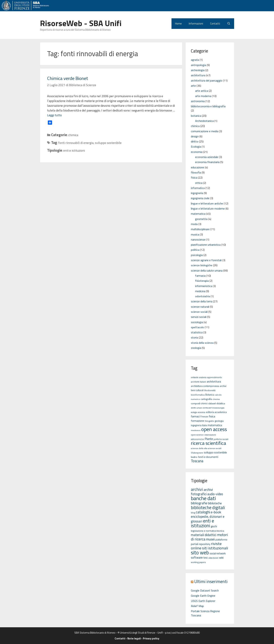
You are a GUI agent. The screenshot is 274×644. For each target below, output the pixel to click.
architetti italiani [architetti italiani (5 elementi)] (198, 382)
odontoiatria (203, 296)
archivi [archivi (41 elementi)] (197, 489)
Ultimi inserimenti (211, 581)
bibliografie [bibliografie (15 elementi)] (199, 503)
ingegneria (197, 193)
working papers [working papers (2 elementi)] (198, 562)
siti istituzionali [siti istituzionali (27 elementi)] (215, 548)
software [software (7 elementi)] (197, 557)
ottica (199, 183)
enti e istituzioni (74, 150)
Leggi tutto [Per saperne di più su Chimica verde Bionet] (54, 115)
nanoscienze (198, 239)
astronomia (198, 101)
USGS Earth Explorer (203, 601)
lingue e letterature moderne (208, 209)
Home (178, 24)
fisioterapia (202, 281)
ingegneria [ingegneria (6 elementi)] (196, 425)
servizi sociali (199, 317)
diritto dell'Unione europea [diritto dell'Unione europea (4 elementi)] (214, 408)
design (195, 136)
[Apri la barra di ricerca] (229, 24)
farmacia (200, 276)
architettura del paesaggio (207, 80)
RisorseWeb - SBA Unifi (81, 23)
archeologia (198, 70)
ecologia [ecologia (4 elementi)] (194, 412)
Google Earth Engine (203, 596)
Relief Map (197, 606)
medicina (200, 291)
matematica (198, 214)
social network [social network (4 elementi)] (218, 553)
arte (193, 86)
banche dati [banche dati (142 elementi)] (203, 498)
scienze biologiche (202, 265)
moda (194, 224)
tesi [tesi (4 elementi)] (206, 558)
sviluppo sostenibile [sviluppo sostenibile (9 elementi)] (215, 452)
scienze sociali (199, 312)
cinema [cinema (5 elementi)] (216, 399)
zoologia (196, 348)
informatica (198, 188)
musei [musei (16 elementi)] (210, 539)
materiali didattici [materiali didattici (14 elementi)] (204, 535)
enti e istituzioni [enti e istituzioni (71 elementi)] (202, 523)
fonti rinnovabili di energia (76, 143)
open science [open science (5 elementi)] (197, 435)
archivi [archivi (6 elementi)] (223, 386)
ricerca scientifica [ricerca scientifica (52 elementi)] (208, 443)
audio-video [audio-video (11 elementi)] (215, 494)
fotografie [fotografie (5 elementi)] (209, 421)
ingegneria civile (200, 198)
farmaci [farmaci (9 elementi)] (195, 416)
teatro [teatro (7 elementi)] (194, 457)
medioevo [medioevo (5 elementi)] (196, 430)
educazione (198, 167)
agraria (195, 60)
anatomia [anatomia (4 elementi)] (203, 377)
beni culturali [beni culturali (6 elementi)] (197, 390)
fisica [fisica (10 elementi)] (212, 416)
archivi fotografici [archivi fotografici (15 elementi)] (202, 492)
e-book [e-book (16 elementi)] (216, 512)
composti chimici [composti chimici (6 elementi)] (199, 403)
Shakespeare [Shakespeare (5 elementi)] (197, 453)
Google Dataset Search (205, 590)
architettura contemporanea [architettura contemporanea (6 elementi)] (205, 386)
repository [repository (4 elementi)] (205, 544)
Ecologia (196, 147)
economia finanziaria (207, 162)
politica (195, 250)
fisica (194, 178)
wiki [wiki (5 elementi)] (221, 558)
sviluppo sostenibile (108, 143)
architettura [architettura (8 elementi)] (214, 382)
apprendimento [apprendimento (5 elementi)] (215, 377)
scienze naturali (200, 307)
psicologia (197, 255)
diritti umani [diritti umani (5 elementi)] (197, 408)
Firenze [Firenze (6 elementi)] (204, 416)
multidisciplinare (200, 229)
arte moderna (203, 96)
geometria (201, 219)
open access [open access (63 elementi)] (214, 429)
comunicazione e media (205, 131)
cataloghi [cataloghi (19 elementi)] (203, 512)
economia (197, 152)
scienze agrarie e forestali (206, 260)
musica (195, 234)
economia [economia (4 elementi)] (201, 412)
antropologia (198, 65)
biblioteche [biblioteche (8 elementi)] (215, 503)
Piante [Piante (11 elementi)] (209, 439)
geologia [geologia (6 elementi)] (219, 421)
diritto (195, 141)
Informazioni (196, 24)
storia (194, 337)
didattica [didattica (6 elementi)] (221, 403)
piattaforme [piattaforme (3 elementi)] (221, 540)
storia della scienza (202, 343)
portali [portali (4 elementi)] (195, 544)
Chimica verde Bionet (68, 78)
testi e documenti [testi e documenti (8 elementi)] (208, 457)
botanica (196, 116)
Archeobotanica (204, 121)
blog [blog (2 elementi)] (193, 513)
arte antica (202, 91)
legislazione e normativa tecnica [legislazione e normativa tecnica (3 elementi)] (207, 531)
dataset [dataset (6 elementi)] (212, 403)
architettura (198, 75)
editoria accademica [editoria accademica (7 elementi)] (216, 412)
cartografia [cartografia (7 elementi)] (206, 399)
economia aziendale (207, 157)
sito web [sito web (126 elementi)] (200, 552)
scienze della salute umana (207, 270)
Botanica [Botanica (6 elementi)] (210, 395)
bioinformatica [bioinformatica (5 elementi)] (198, 395)
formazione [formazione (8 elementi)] (198, 421)
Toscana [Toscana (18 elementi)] (197, 461)
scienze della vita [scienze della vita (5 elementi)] (199, 448)
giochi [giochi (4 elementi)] (214, 526)
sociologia (197, 322)
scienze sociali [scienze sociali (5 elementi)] (215, 448)
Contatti (215, 24)
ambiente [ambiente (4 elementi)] (195, 377)
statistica (197, 332)
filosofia (196, 172)
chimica (73, 135)
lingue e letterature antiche (207, 203)
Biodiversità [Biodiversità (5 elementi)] (210, 390)
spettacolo (197, 327)
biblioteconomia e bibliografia (208, 106)
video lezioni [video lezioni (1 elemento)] (213, 558)
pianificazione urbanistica (206, 245)
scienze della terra (202, 301)
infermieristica (204, 286)
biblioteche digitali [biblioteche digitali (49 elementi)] (208, 508)
